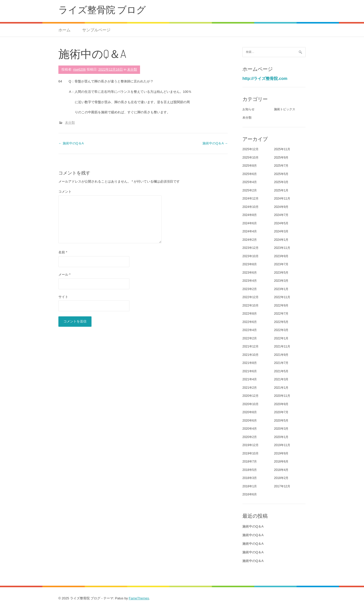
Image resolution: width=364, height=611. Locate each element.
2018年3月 (250, 478)
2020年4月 (250, 429)
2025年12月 (251, 149)
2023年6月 (250, 273)
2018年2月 (281, 478)
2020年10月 (251, 404)
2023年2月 (250, 289)
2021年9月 (281, 355)
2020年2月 (250, 437)
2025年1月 (281, 190)
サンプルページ (96, 30)
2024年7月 (281, 215)
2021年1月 (281, 388)
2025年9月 (281, 158)
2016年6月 (250, 494)
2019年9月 (281, 453)
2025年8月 (250, 166)
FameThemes (139, 598)
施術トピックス (285, 109)
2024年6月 (250, 223)
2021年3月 (281, 379)
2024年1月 (281, 240)
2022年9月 (281, 305)
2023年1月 (281, 289)
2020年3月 (281, 429)
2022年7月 (281, 314)
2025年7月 (281, 166)
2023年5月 (281, 273)
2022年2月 (250, 338)
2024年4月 (250, 231)
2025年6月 (250, 174)
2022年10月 (251, 305)
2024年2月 (250, 240)
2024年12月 (251, 199)
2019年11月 (282, 445)
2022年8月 (250, 314)
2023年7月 (281, 264)
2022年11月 (282, 297)
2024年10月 (251, 207)
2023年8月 (250, 264)
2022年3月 (281, 330)
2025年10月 (251, 158)
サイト (63, 297)
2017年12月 (282, 486)
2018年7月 (250, 462)
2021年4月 (250, 379)
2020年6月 (250, 421)
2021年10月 (251, 355)
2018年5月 (250, 470)
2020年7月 (281, 412)
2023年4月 (250, 281)
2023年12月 (251, 248)
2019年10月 (251, 453)
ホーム (64, 30)
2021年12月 (251, 346)
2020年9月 (281, 404)
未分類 (132, 69)
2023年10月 (251, 256)
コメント (65, 192)
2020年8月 (250, 412)
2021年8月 (250, 363)
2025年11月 (282, 149)
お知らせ (248, 109)
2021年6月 (250, 371)
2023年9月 (281, 256)
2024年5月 (281, 223)
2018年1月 (250, 486)
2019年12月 (251, 445)
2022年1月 (281, 338)
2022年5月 (281, 322)
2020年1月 (281, 437)
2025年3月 (281, 182)
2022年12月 (251, 297)
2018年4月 (281, 470)
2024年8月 (250, 215)
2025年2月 (250, 190)
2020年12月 (251, 396)
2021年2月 (250, 388)
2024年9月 (281, 207)
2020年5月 (281, 421)
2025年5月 (281, 174)
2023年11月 (282, 248)
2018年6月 (281, 462)
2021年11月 (282, 346)
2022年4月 (250, 330)
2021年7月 (281, 363)
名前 (63, 252)
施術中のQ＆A (71, 143)
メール (64, 275)
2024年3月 (281, 231)
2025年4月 (250, 182)
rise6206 (79, 69)
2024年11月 (282, 199)
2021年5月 (281, 371)
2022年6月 (250, 322)
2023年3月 (281, 281)
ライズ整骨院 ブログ (102, 9)
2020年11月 (282, 396)
